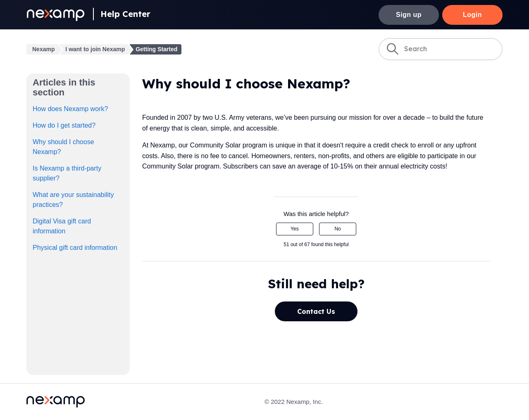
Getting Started (156, 49)
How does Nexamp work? (70, 109)
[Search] (441, 49)
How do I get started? (64, 125)
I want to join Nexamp (95, 49)
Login (472, 15)
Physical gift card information (75, 248)
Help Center (125, 14)
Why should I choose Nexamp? (63, 147)
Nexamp (43, 49)
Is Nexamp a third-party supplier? (67, 173)
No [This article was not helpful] (337, 229)
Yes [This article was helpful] (295, 229)
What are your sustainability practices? (73, 200)
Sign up (409, 15)
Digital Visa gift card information (62, 226)
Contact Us (316, 311)
